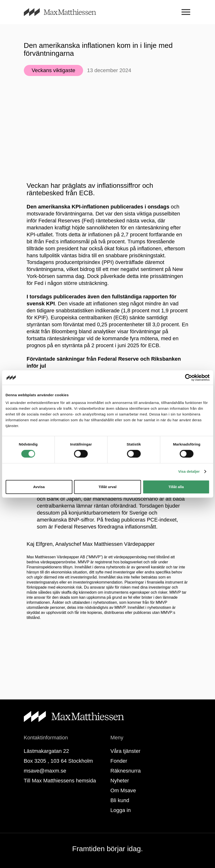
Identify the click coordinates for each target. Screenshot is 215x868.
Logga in (121, 810)
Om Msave (123, 790)
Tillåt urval (107, 487)
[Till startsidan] (66, 12)
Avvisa (39, 487)
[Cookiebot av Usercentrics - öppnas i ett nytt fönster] (188, 377)
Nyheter (120, 781)
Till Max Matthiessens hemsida (60, 781)
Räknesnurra (126, 771)
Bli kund (120, 800)
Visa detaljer (189, 471)
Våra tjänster (126, 751)
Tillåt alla (176, 487)
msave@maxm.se (45, 771)
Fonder (119, 761)
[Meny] (186, 12)
